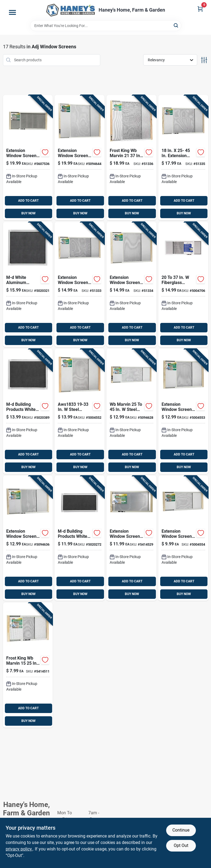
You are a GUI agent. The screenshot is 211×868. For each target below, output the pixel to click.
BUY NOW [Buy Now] (29, 213)
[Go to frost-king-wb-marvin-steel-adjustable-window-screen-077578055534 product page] (131, 158)
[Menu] (12, 12)
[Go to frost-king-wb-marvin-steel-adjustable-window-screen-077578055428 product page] (28, 665)
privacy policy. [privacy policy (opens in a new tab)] (19, 849)
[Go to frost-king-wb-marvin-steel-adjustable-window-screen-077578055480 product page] (80, 284)
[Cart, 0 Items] (200, 9)
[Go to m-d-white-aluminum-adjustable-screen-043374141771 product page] (28, 284)
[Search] (176, 25)
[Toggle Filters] (204, 60)
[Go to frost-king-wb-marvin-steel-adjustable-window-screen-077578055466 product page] (183, 411)
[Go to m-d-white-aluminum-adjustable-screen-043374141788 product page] (28, 411)
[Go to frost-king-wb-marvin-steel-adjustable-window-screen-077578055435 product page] (183, 538)
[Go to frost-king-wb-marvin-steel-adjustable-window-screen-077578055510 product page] (183, 158)
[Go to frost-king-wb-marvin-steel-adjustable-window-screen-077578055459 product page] (131, 411)
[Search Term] (106, 26)
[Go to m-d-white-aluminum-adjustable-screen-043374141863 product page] (80, 538)
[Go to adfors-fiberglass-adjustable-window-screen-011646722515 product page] (183, 284)
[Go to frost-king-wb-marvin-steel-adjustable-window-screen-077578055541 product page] (80, 158)
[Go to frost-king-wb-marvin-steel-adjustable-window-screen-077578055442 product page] (131, 538)
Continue (181, 830)
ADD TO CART (28, 201)
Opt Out (181, 845)
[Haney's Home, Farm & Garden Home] (71, 10)
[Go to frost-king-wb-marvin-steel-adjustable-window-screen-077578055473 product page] (28, 538)
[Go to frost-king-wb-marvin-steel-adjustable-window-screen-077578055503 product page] (131, 284)
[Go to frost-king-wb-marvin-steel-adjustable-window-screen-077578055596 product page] (28, 158)
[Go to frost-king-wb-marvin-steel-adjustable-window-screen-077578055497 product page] (80, 411)
